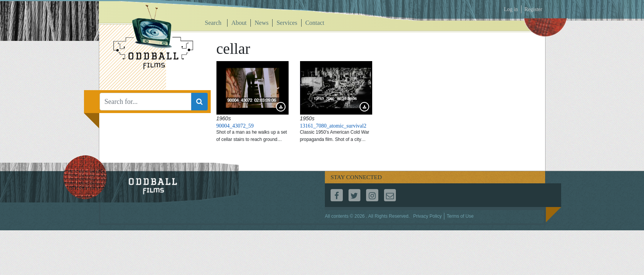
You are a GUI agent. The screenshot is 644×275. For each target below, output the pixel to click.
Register (533, 9)
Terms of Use (460, 216)
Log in (511, 9)
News (261, 23)
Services (287, 23)
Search (213, 23)
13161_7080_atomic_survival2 (333, 126)
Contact (315, 23)
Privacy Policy (427, 216)
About (239, 23)
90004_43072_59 (235, 126)
